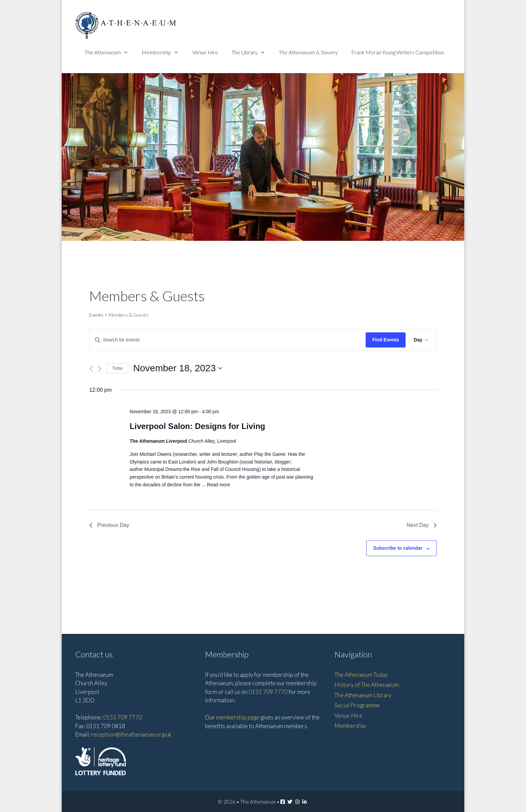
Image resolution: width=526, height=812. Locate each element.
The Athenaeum (110, 52)
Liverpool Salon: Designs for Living (197, 426)
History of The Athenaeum (367, 685)
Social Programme (357, 705)
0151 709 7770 (122, 717)
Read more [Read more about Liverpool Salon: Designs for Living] (219, 485)
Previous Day (109, 525)
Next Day (422, 525)
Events (96, 315)
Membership (164, 52)
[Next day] (100, 369)
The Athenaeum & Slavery (308, 52)
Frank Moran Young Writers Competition (398, 52)
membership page (238, 717)
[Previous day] (91, 369)
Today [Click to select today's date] (117, 368)
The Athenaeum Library (363, 695)
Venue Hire (205, 52)
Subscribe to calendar (398, 548)
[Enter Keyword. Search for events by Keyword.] (228, 340)
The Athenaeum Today (361, 675)
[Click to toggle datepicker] (178, 368)
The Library (252, 52)
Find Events (386, 340)
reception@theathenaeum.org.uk (131, 734)
